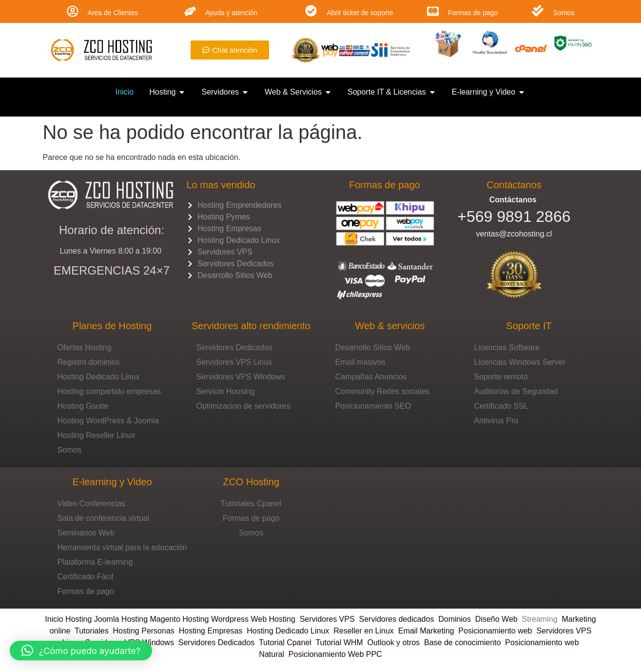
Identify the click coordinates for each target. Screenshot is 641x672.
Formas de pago (473, 13)
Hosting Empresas (211, 631)
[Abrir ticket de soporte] (311, 11)
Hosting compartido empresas (109, 391)
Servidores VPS (327, 619)
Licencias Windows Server (520, 362)
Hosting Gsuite (83, 406)
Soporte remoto (501, 377)
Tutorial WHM (339, 642)
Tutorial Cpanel (285, 642)
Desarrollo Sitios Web (373, 347)
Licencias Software (507, 347)
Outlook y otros (394, 642)
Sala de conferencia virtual (104, 518)
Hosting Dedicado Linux (99, 377)
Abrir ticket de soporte (360, 13)
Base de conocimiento (462, 642)
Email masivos (360, 362)
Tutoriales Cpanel (251, 504)
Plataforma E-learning (95, 562)
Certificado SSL (501, 406)
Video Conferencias (91, 504)
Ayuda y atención (231, 13)
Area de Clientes (113, 13)
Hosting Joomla (92, 619)
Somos (564, 13)
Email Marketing (426, 631)
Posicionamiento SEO (373, 406)
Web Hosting (273, 619)
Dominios (457, 619)
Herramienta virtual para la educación (122, 547)
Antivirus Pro (496, 421)
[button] (81, 651)
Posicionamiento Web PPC (335, 654)
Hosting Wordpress (215, 619)
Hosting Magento (151, 619)
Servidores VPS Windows (241, 377)
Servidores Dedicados (235, 347)
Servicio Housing (226, 391)
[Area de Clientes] (73, 11)
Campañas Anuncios (371, 377)
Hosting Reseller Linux (97, 435)
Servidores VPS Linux (234, 362)
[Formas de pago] (433, 11)
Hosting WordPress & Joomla (108, 421)
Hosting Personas (144, 631)
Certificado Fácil (86, 577)
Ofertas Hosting (85, 347)
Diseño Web (496, 619)
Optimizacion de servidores (243, 406)
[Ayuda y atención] (190, 11)
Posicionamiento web (495, 631)
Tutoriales (94, 631)
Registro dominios (89, 362)
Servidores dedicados (397, 619)
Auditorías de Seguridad (516, 391)
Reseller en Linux (364, 631)
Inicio (55, 619)
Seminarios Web (86, 533)
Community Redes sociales (383, 391)
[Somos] (538, 11)
